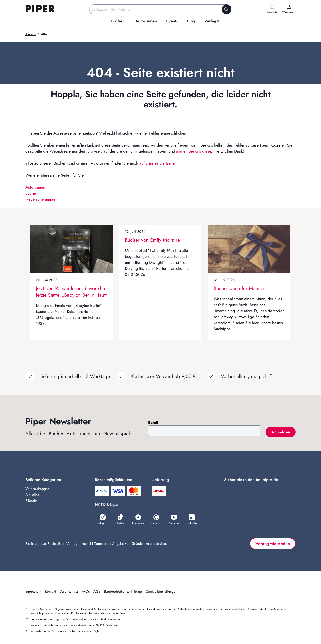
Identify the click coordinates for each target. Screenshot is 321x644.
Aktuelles (32, 495)
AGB (97, 591)
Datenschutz (69, 591)
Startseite (31, 34)
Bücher (31, 193)
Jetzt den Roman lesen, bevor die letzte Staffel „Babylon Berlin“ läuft (71, 292)
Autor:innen (35, 187)
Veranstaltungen (37, 489)
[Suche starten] (227, 9)
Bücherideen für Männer (239, 288)
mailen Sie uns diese (194, 151)
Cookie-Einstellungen (162, 591)
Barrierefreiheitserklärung (123, 591)
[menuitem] (119, 21)
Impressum (33, 591)
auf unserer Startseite (157, 163)
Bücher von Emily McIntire (152, 240)
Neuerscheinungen (41, 199)
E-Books (31, 501)
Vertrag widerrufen (273, 544)
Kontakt (50, 591)
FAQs (86, 591)
